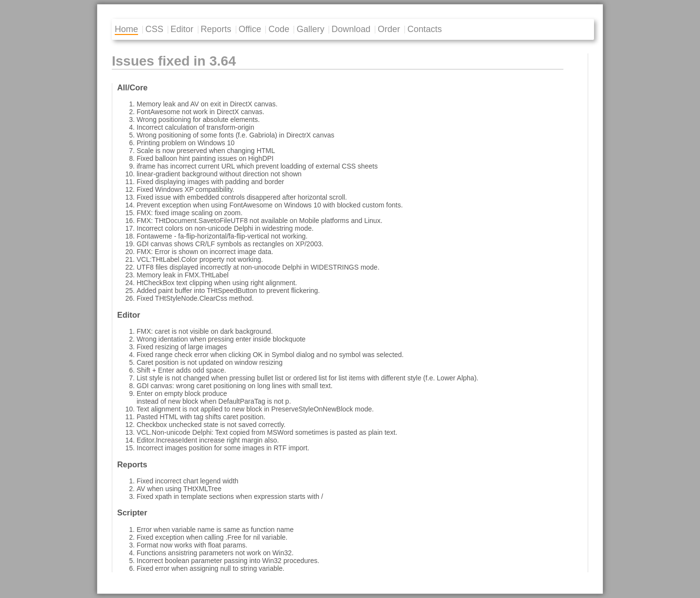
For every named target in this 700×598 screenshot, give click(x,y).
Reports (216, 29)
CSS (154, 29)
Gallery (310, 29)
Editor (182, 29)
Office (250, 29)
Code (279, 29)
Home (126, 29)
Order (389, 29)
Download (351, 29)
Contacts (425, 29)
